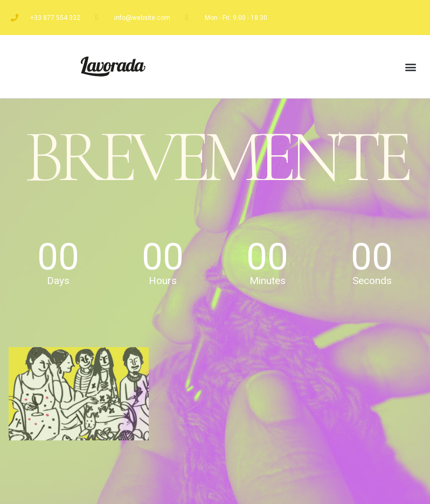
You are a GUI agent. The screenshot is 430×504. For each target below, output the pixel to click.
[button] (410, 67)
